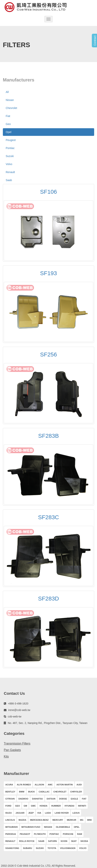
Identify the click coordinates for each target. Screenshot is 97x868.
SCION (64, 841)
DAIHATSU (37, 799)
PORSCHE (68, 834)
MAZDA (22, 820)
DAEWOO (23, 799)
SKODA (84, 841)
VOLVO (83, 848)
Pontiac (10, 148)
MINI (89, 820)
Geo (8, 124)
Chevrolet (11, 108)
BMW (22, 792)
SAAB (41, 841)
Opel (9, 132)
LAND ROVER (62, 813)
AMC (50, 785)
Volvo (9, 164)
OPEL (77, 827)
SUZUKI (40, 848)
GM (25, 806)
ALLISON (39, 785)
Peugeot (11, 140)
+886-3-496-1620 (18, 704)
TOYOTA (52, 848)
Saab (9, 180)
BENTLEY (10, 792)
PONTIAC (54, 834)
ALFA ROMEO (24, 785)
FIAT (84, 799)
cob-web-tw (15, 716)
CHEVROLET (60, 792)
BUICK (31, 792)
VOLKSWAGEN (68, 848)
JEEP (31, 813)
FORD (8, 806)
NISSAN (48, 827)
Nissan (10, 100)
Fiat (8, 116)
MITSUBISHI (12, 827)
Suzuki (10, 156)
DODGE (63, 799)
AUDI (79, 785)
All (7, 92)
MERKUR (71, 820)
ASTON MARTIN (65, 785)
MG (82, 820)
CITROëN (10, 799)
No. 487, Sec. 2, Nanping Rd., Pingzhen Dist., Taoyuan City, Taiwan (48, 723)
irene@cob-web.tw (19, 710)
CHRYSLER (76, 792)
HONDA (43, 806)
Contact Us (14, 693)
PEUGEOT (25, 834)
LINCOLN (10, 820)
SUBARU (28, 848)
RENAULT (10, 841)
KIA (39, 813)
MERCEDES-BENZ (39, 820)
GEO (18, 806)
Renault (10, 172)
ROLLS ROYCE (27, 841)
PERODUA (11, 834)
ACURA (9, 785)
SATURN (52, 841)
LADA (48, 813)
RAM (80, 834)
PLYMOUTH (40, 834)
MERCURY (58, 820)
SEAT (74, 841)
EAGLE (74, 799)
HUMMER (56, 806)
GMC (33, 806)
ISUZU (9, 813)
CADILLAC (44, 792)
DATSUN (51, 799)
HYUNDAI (69, 806)
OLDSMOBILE (63, 827)
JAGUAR (20, 813)
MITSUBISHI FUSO (31, 827)
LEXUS (76, 813)
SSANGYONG (12, 848)
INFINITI (82, 806)
